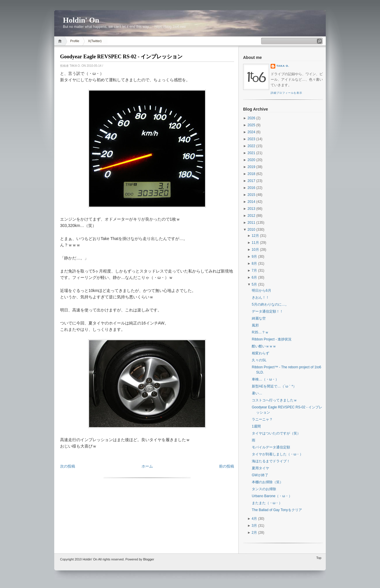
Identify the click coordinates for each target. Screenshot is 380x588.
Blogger (149, 559)
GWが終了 (260, 475)
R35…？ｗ (260, 332)
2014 (251, 202)
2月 (255, 533)
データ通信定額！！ (267, 311)
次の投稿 (68, 466)
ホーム (147, 466)
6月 (255, 277)
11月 (255, 243)
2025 (251, 125)
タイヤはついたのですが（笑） (276, 433)
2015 (251, 195)
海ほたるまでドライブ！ (271, 461)
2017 (251, 181)
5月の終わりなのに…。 (270, 304)
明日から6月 (262, 291)
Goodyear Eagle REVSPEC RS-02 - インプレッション (121, 57)
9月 (255, 257)
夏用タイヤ (260, 468)
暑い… (257, 393)
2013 (251, 209)
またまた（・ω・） (267, 503)
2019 (251, 167)
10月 (255, 250)
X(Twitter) (95, 41)
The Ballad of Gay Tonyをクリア (277, 510)
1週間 (256, 426)
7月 (255, 270)
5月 (255, 284)
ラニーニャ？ (262, 419)
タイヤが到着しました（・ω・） (277, 454)
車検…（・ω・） (265, 379)
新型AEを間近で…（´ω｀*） (274, 386)
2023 (251, 139)
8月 (255, 264)
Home (61, 41)
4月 (255, 519)
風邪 (255, 325)
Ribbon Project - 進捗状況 (272, 339)
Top (319, 558)
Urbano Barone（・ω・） (272, 496)
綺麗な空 (259, 318)
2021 (251, 153)
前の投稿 (227, 466)
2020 (251, 160)
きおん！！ (260, 297)
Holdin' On (81, 20)
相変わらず (260, 353)
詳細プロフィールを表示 (286, 93)
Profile (75, 41)
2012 (251, 216)
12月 (255, 236)
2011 (251, 223)
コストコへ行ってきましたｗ (274, 400)
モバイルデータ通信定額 (271, 447)
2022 (251, 146)
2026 (251, 118)
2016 (251, 188)
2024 (251, 132)
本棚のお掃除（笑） (267, 482)
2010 (251, 230)
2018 (251, 174)
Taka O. (283, 66)
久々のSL (259, 360)
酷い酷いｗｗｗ (264, 346)
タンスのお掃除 (264, 489)
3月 (255, 526)
